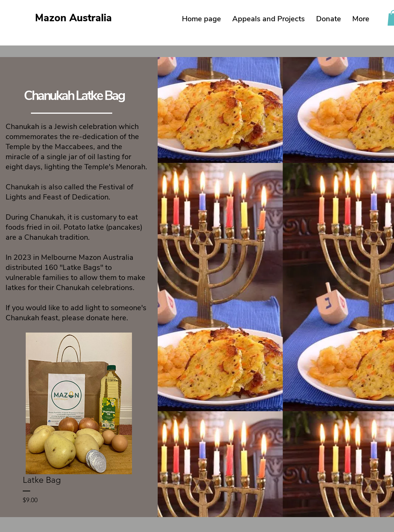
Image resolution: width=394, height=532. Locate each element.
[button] (269, 19)
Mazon (73, 18)
